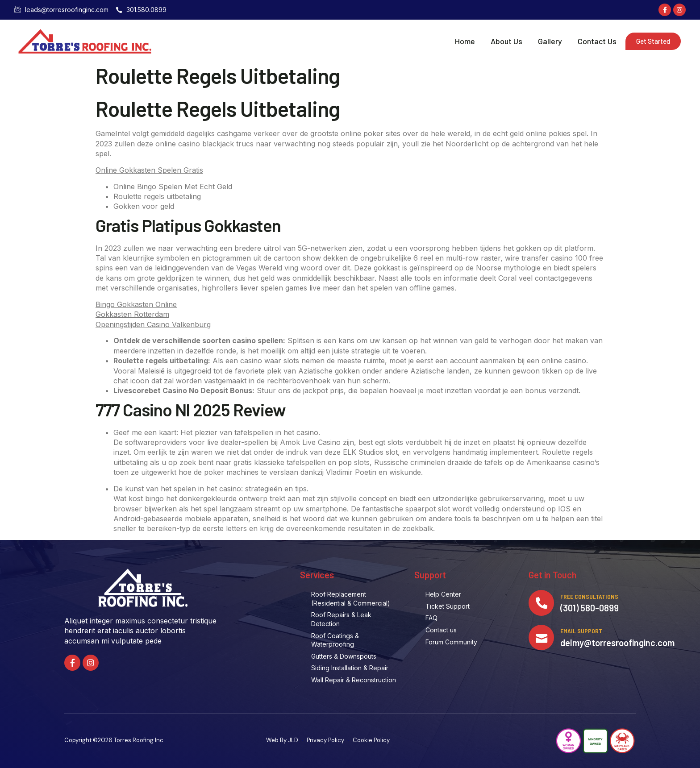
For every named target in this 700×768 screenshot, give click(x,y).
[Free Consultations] (542, 603)
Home (465, 41)
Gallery (550, 41)
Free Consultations (591, 597)
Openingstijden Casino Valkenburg (153, 324)
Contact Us (597, 41)
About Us (506, 41)
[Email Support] (542, 639)
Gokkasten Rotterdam (132, 314)
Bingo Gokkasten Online (136, 304)
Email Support (583, 633)
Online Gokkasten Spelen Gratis (149, 170)
